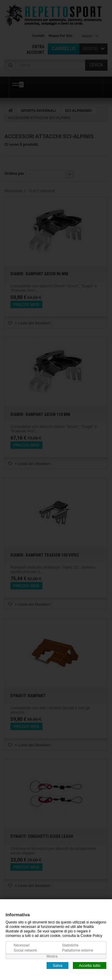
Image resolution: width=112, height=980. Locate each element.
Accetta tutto (90, 965)
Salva (57, 965)
